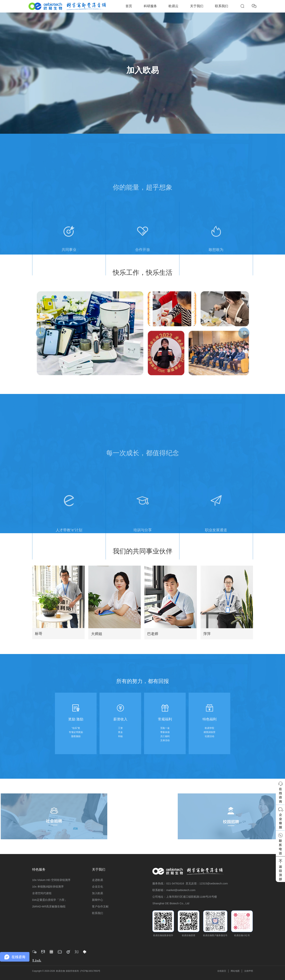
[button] (244, 333)
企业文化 (98, 887)
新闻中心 (98, 900)
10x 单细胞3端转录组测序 (48, 887)
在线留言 (222, 971)
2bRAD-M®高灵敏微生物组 (49, 906)
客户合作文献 (100, 906)
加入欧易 (98, 893)
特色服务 (39, 869)
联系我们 (222, 6)
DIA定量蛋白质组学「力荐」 (50, 900)
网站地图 (235, 971)
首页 (129, 6)
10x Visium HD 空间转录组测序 (51, 880)
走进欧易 (98, 880)
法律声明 (249, 971)
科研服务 (150, 6)
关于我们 (197, 6)
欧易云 (174, 6)
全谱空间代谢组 (42, 893)
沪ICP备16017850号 (90, 971)
